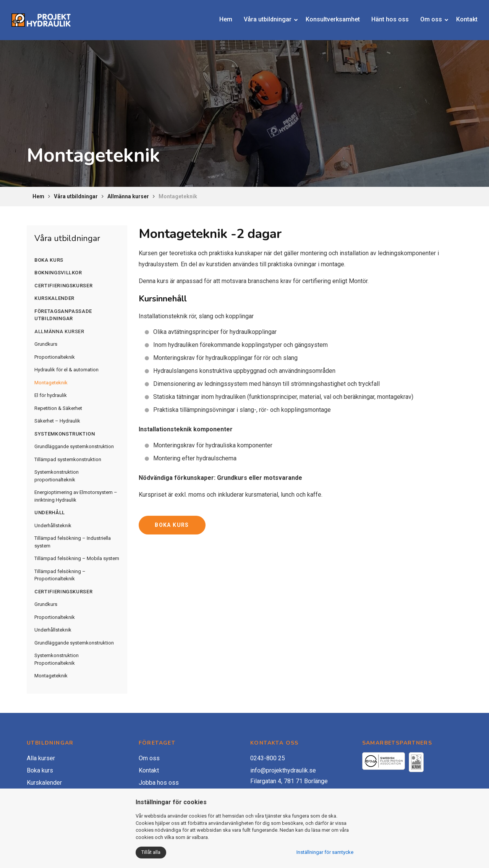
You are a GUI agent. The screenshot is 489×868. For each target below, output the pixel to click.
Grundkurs (46, 344)
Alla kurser (41, 758)
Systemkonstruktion (65, 434)
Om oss (425, 16)
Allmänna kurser (128, 196)
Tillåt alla (151, 852)
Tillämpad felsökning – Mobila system (77, 558)
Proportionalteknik (55, 357)
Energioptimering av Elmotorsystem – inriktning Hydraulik (76, 496)
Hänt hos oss (384, 16)
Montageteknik (51, 383)
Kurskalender (54, 298)
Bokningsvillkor (58, 273)
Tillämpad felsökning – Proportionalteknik (60, 575)
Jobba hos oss (159, 783)
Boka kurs (49, 260)
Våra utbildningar (262, 16)
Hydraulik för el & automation (66, 370)
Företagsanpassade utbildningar (63, 315)
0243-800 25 (268, 758)
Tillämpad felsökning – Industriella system (73, 542)
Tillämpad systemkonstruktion (68, 459)
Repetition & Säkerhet (58, 408)
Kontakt (461, 16)
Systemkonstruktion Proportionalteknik (57, 659)
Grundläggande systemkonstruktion (74, 446)
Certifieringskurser (63, 286)
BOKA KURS (172, 525)
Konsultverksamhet (327, 16)
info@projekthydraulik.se (283, 770)
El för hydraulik (51, 395)
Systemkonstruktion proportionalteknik (57, 476)
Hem (220, 16)
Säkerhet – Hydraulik (57, 421)
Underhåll (50, 513)
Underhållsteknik (53, 525)
